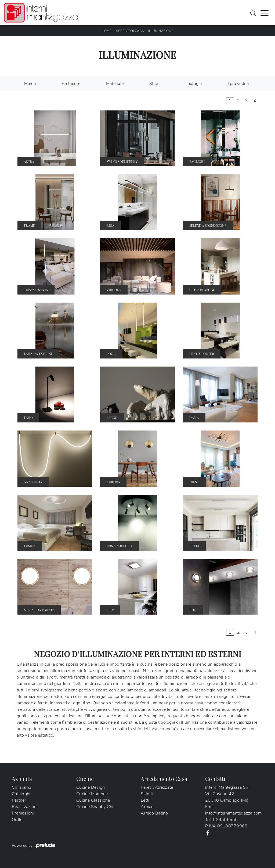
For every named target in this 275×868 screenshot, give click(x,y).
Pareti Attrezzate (157, 787)
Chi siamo (21, 787)
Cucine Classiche (93, 800)
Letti (145, 800)
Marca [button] (30, 84)
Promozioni (23, 813)
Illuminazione (161, 31)
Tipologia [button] (193, 84)
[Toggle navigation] (265, 13)
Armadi (148, 807)
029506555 (225, 820)
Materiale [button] (115, 84)
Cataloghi (21, 794)
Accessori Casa (130, 31)
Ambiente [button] (71, 84)
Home (107, 31)
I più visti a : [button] (239, 84)
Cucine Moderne (92, 794)
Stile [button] (154, 84)
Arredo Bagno (154, 813)
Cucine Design (91, 787)
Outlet (18, 820)
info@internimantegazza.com (234, 813)
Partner (19, 800)
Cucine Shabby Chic (96, 807)
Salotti (147, 794)
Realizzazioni (25, 807)
